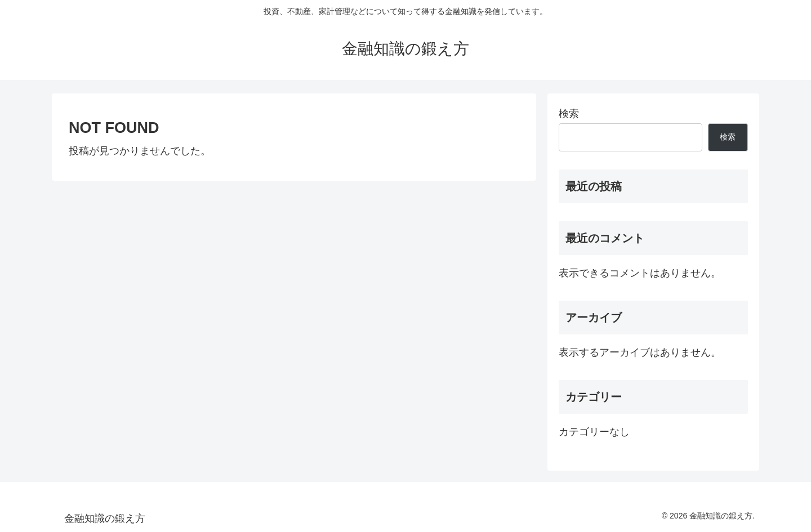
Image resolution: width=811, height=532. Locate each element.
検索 (569, 114)
